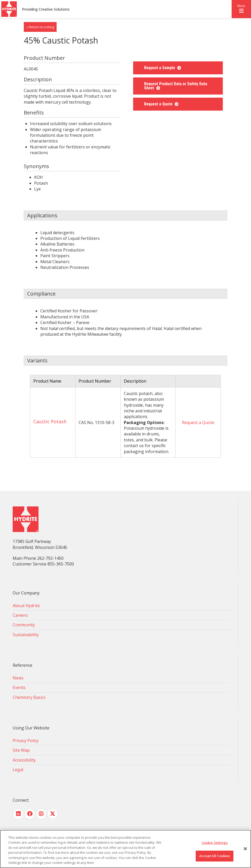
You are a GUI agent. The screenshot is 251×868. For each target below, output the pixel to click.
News (18, 678)
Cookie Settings (215, 843)
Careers (20, 615)
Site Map (21, 750)
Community (24, 625)
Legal (18, 770)
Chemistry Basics (29, 697)
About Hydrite (26, 606)
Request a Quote (159, 104)
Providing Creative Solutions (46, 9)
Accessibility (24, 760)
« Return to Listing (40, 27)
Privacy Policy (26, 741)
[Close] (245, 849)
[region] (126, 849)
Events (19, 687)
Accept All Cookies (215, 856)
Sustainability (26, 635)
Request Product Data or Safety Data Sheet (176, 86)
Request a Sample (160, 68)
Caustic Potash (50, 421)
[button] (241, 9)
